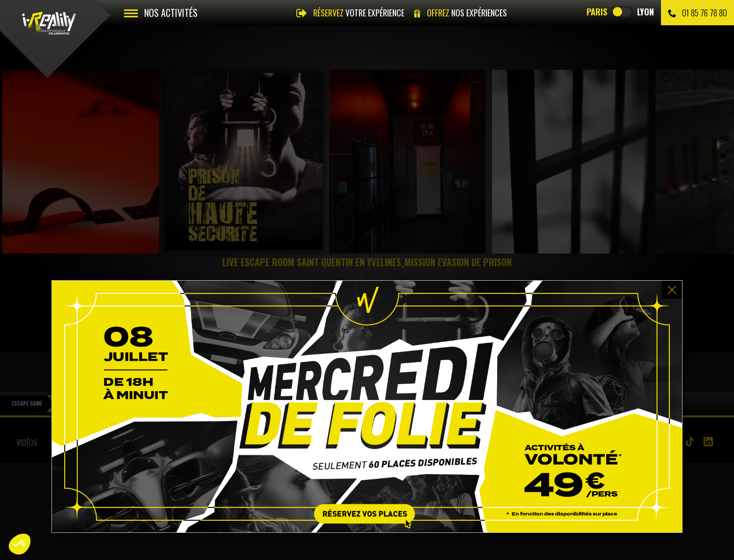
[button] (20, 544)
